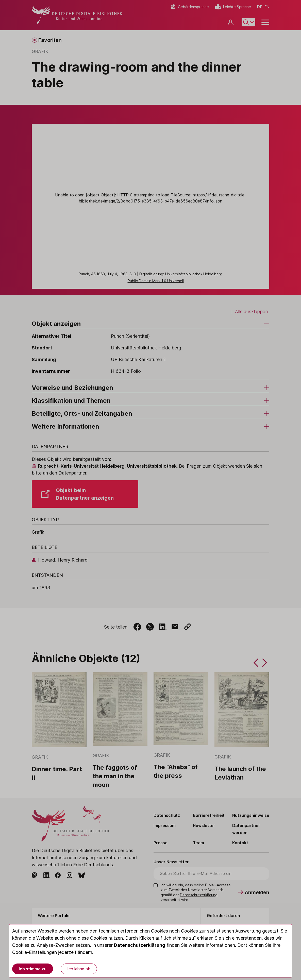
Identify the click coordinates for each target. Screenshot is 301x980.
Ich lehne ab (79, 969)
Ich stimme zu (33, 969)
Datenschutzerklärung (140, 945)
